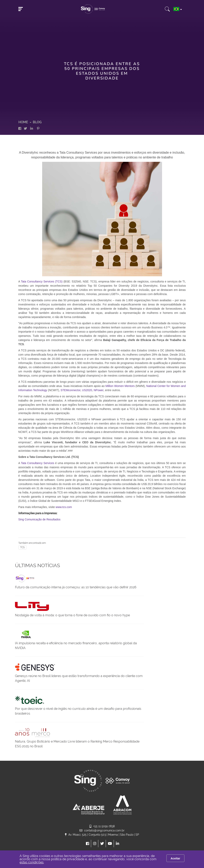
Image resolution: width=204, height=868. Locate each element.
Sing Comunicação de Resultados (39, 519)
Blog (37, 122)
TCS (22, 547)
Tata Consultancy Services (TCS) (42, 281)
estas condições (32, 862)
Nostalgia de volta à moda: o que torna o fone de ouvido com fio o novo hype (72, 615)
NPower (99, 390)
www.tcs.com (64, 507)
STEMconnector (71, 390)
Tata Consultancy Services (38, 463)
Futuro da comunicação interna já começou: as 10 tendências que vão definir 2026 (76, 587)
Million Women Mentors (120, 386)
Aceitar (175, 858)
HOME (23, 122)
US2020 (87, 390)
